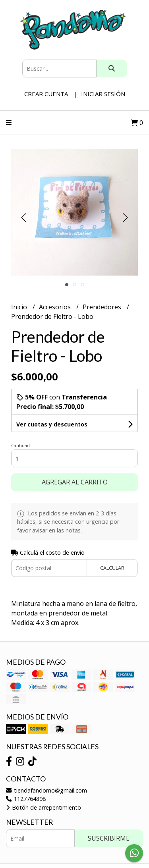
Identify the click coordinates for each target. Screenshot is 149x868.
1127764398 (26, 799)
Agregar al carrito (75, 482)
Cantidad (20, 445)
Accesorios (56, 307)
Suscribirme (109, 838)
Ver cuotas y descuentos (52, 424)
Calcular (112, 568)
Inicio (20, 307)
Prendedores (103, 307)
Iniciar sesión (103, 94)
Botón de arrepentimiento (44, 807)
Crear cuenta (46, 94)
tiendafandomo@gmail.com (46, 790)
